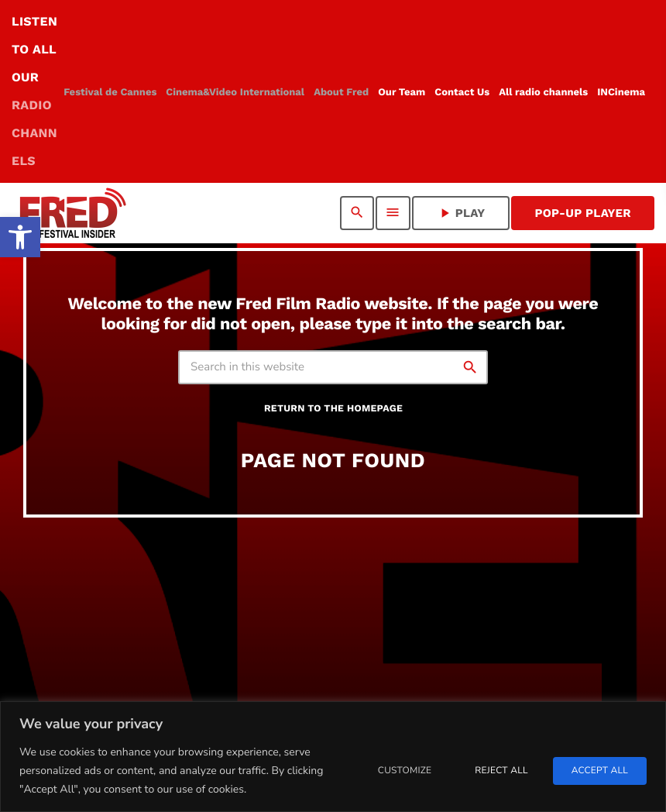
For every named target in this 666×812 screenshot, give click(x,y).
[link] (20, 237)
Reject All (501, 771)
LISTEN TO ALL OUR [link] (34, 91)
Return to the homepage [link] (333, 409)
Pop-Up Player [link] (583, 213)
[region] (333, 757)
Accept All (600, 771)
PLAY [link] (461, 213)
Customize (405, 771)
